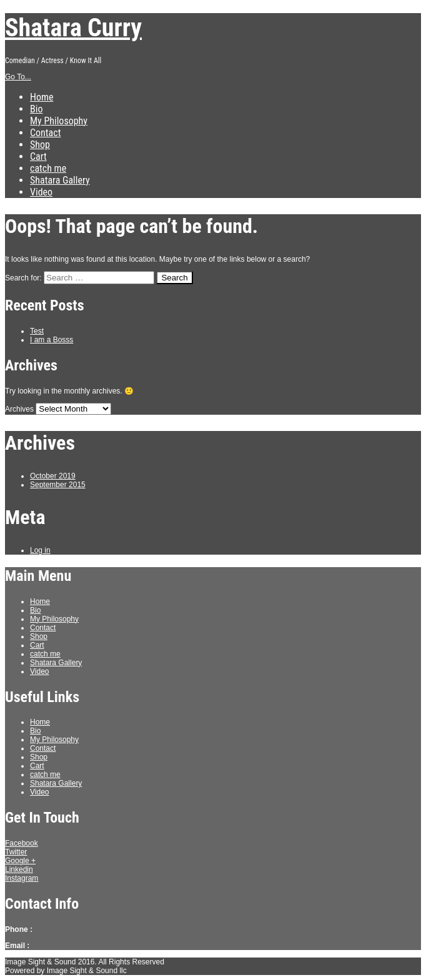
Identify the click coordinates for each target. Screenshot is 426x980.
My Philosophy (59, 121)
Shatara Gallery (60, 180)
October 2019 (53, 476)
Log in (40, 550)
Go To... (18, 77)
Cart (38, 156)
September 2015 (58, 485)
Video (41, 192)
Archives (19, 409)
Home (42, 97)
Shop (40, 145)
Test (37, 331)
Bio (36, 109)
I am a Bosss (52, 340)
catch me (48, 168)
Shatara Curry (73, 28)
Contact (45, 133)
